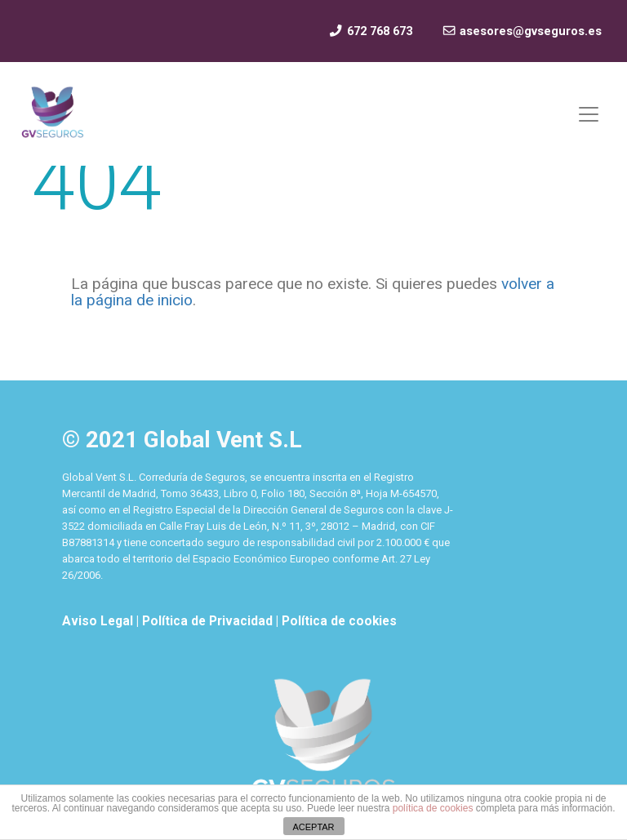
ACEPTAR (313, 827)
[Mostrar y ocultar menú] (589, 114)
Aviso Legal (99, 621)
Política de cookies (339, 621)
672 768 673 (370, 31)
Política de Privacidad (209, 621)
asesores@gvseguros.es (522, 31)
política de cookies (433, 808)
